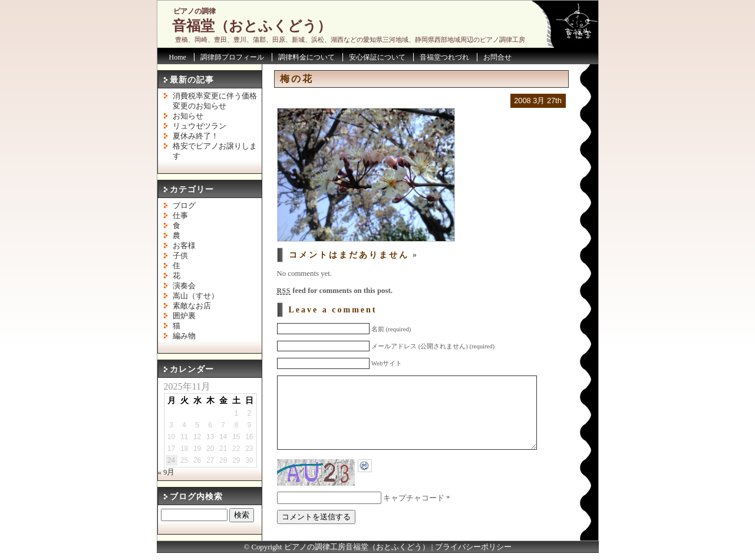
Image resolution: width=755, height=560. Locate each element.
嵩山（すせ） (196, 296)
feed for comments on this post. (335, 291)
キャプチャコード (414, 516)
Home (178, 57)
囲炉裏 (184, 316)
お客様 (184, 246)
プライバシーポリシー (473, 554)
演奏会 (184, 286)
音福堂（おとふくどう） (252, 26)
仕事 (180, 216)
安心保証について (377, 57)
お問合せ (497, 57)
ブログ (184, 206)
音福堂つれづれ (444, 57)
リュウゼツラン (200, 126)
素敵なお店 (192, 306)
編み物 (184, 336)
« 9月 (167, 472)
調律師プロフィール (232, 57)
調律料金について (306, 57)
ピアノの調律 (194, 11)
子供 (180, 256)
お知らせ (188, 116)
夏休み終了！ (196, 136)
